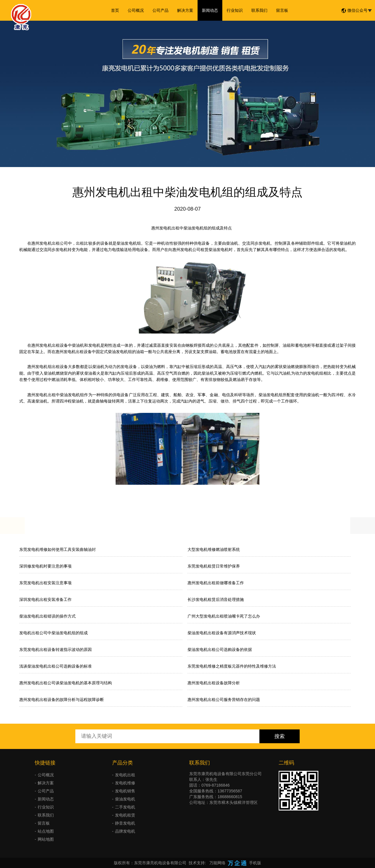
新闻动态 (210, 10)
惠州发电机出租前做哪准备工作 (216, 583)
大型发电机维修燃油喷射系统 (214, 549)
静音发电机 (125, 823)
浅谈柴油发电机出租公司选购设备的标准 (56, 666)
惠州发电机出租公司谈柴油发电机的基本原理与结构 (66, 683)
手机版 (255, 863)
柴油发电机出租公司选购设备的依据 (220, 649)
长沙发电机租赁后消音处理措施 (216, 599)
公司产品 (160, 10)
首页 (115, 10)
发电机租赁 (125, 815)
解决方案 (185, 10)
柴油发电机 (125, 799)
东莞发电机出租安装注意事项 (45, 583)
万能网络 (217, 863)
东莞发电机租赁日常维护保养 (214, 566)
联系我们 (259, 10)
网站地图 (46, 839)
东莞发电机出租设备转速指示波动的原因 (56, 649)
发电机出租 (125, 775)
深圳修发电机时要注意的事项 (45, 566)
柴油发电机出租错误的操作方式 (47, 616)
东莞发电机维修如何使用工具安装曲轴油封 (58, 549)
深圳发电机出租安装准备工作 (45, 599)
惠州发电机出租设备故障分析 (214, 683)
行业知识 (235, 10)
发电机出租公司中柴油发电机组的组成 (53, 633)
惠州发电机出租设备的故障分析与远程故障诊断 (62, 700)
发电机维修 (125, 783)
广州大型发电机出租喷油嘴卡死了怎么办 (224, 616)
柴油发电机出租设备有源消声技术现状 (222, 633)
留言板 (282, 10)
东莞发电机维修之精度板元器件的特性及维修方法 (232, 666)
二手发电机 (125, 807)
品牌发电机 (125, 831)
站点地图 (46, 831)
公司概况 (136, 10)
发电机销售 (125, 791)
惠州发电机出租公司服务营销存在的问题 (224, 700)
